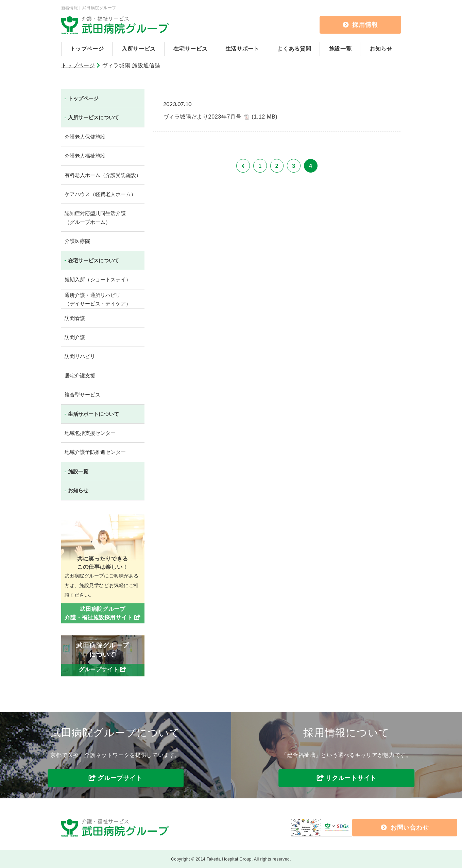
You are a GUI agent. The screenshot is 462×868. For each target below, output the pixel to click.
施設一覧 (340, 49)
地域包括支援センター (90, 433)
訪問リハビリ (80, 356)
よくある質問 (294, 49)
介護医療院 (77, 241)
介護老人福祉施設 (85, 156)
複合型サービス (82, 395)
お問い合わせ (347, 828)
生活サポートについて (93, 414)
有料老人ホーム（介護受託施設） (103, 175)
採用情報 (360, 25)
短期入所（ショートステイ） (98, 279)
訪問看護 (75, 318)
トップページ (87, 49)
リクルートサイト (351, 778)
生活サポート (242, 49)
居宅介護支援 (80, 376)
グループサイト (120, 778)
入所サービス (139, 49)
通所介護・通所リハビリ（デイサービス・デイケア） (98, 299)
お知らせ (381, 49)
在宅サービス (190, 49)
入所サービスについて (93, 117)
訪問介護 (75, 337)
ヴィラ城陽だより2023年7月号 (220, 117)
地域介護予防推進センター (95, 452)
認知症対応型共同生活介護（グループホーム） (95, 218)
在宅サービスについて (93, 260)
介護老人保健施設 (85, 137)
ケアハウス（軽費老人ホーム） (100, 194)
